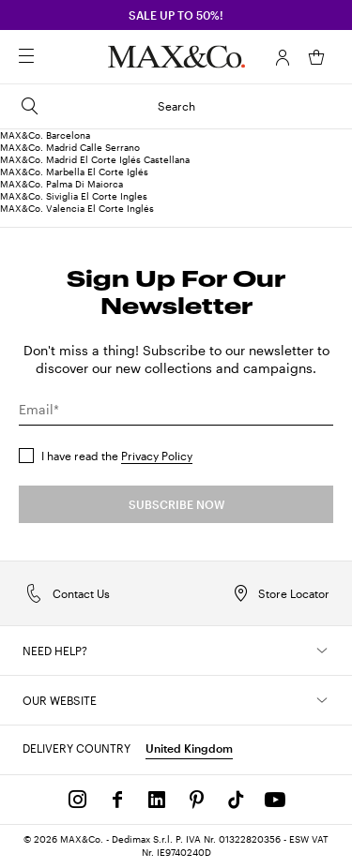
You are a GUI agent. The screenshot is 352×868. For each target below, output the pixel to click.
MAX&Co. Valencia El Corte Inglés (77, 208)
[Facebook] (117, 800)
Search (107, 106)
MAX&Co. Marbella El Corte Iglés (74, 172)
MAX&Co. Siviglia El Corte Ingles (74, 196)
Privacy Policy (157, 456)
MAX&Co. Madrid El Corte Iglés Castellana (95, 159)
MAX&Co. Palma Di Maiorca (61, 184)
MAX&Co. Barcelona (45, 135)
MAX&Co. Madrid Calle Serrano (70, 147)
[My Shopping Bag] (316, 57)
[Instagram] (78, 800)
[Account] (283, 57)
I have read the (117, 456)
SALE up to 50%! (176, 15)
